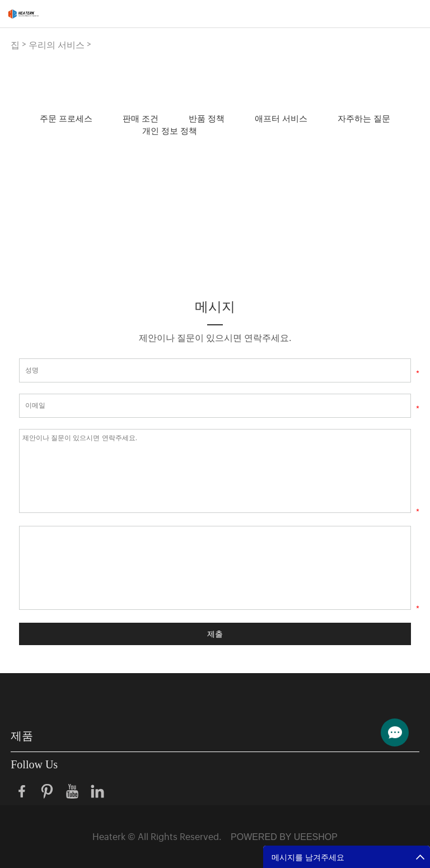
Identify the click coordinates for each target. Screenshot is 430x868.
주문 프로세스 (66, 118)
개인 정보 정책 (170, 130)
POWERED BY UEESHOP (284, 837)
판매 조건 (141, 118)
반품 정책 (207, 118)
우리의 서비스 (57, 44)
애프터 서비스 (281, 118)
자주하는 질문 (364, 118)
